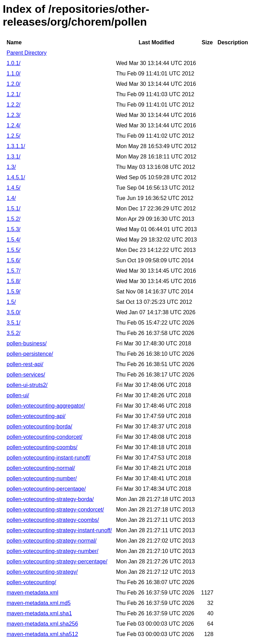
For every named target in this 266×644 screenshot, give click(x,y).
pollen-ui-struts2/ (27, 385)
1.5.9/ (14, 292)
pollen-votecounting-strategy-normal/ (52, 541)
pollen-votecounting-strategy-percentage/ (57, 561)
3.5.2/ (14, 333)
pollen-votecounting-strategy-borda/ (50, 499)
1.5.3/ (14, 229)
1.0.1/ (14, 63)
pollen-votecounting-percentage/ (46, 489)
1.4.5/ (14, 188)
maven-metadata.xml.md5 (39, 603)
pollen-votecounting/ (31, 582)
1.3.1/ (14, 157)
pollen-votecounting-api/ (36, 416)
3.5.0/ (14, 312)
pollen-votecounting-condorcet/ (45, 437)
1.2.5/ (14, 136)
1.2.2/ (14, 105)
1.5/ (11, 302)
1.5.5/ (14, 250)
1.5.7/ (14, 271)
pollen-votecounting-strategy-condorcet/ (55, 510)
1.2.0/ (14, 84)
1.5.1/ (14, 208)
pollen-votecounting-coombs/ (42, 447)
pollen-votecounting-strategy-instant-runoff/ (59, 530)
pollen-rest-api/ (25, 364)
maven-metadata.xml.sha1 (39, 613)
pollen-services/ (26, 375)
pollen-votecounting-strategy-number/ (52, 551)
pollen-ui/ (18, 395)
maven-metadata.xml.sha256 (42, 624)
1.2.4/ (14, 125)
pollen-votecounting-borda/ (39, 427)
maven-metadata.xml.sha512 (42, 634)
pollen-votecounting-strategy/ (42, 572)
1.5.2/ (14, 219)
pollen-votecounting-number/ (42, 478)
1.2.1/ (14, 94)
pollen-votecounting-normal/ (41, 468)
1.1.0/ (14, 74)
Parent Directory (27, 53)
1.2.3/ (14, 115)
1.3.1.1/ (16, 146)
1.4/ (11, 198)
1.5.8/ (14, 281)
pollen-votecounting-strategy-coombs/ (53, 520)
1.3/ (11, 167)
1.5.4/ (14, 240)
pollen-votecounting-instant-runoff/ (48, 458)
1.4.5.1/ (16, 177)
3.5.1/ (14, 323)
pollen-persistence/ (30, 354)
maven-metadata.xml (32, 593)
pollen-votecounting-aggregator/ (46, 406)
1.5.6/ (14, 260)
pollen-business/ (27, 343)
